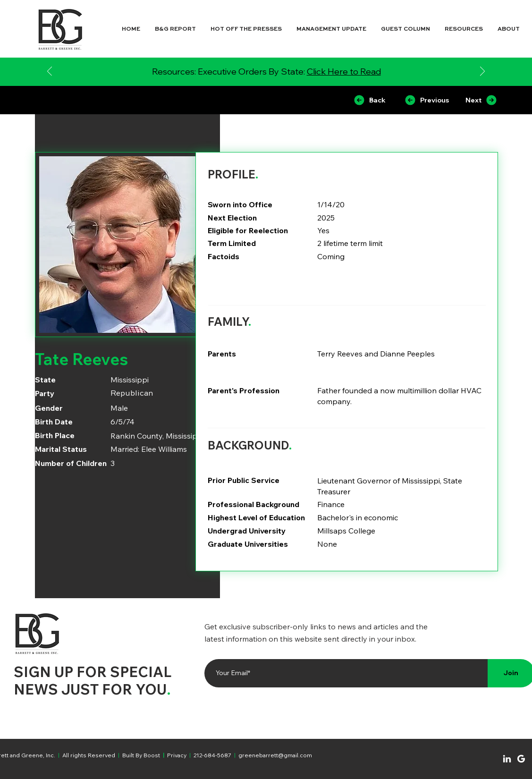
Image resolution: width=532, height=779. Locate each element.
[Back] (369, 100)
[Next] (482, 72)
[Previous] (50, 72)
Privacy (177, 755)
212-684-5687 (212, 755)
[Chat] (507, 759)
